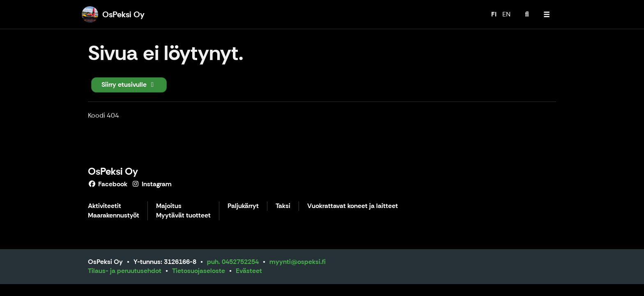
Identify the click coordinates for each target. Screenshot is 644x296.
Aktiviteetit (105, 206)
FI (494, 14)
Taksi (283, 206)
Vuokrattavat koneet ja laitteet (353, 206)
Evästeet (249, 271)
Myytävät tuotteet (183, 216)
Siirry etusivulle (129, 84)
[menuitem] (527, 14)
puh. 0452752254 (233, 262)
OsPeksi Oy (113, 171)
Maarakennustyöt (114, 216)
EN (506, 14)
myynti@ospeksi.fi (298, 262)
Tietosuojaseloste (199, 271)
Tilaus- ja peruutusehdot (125, 271)
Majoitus (169, 206)
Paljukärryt (243, 206)
